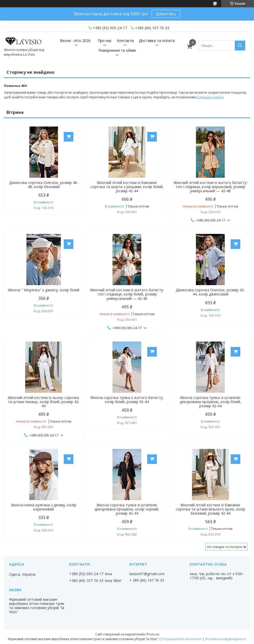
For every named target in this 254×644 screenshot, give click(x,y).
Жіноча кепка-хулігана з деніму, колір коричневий (44, 507)
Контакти (125, 40)
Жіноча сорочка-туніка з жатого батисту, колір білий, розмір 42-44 (127, 400)
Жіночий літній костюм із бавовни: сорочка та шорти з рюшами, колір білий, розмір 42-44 (127, 187)
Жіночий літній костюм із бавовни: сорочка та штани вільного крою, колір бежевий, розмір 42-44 (210, 509)
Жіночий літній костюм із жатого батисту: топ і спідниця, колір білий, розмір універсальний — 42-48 (127, 294)
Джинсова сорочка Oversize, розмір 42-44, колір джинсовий (210, 292)
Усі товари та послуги (225, 547)
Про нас (105, 40)
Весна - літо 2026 (75, 40)
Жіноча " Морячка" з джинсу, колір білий (44, 290)
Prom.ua (153, 634)
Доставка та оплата (157, 40)
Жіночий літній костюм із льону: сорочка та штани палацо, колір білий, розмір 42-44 (44, 402)
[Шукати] (240, 46)
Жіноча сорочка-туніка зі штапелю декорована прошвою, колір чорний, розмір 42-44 (127, 509)
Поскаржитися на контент (182, 639)
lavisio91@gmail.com (147, 574)
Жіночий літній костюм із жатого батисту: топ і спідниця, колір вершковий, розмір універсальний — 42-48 (210, 187)
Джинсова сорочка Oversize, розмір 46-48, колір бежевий (44, 185)
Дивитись (166, 14)
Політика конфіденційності (226, 639)
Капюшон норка (210, 97)
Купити (69, 137)
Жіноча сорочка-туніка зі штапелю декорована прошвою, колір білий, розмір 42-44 (210, 402)
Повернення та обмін (117, 50)
